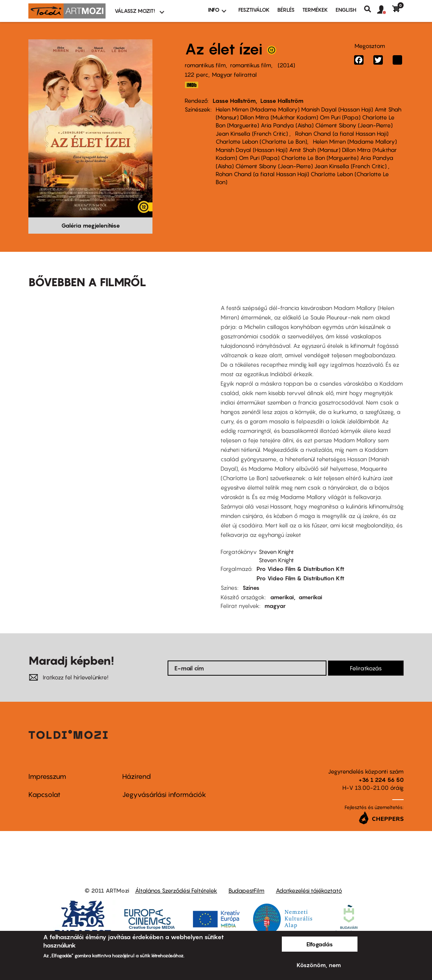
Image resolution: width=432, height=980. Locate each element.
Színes (251, 588)
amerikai (282, 597)
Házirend (137, 776)
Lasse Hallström (234, 101)
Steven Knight (276, 552)
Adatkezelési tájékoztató (309, 890)
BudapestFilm (246, 890)
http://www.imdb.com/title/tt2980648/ (191, 85)
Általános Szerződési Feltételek (176, 890)
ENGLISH (346, 10)
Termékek (315, 10)
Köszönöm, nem (319, 965)
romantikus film (205, 65)
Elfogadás (320, 944)
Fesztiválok (254, 10)
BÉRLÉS (286, 10)
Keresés (371, 9)
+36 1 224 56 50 (381, 780)
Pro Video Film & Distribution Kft (300, 569)
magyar (275, 606)
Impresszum (47, 776)
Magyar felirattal (234, 74)
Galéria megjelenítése (91, 225)
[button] (385, 10)
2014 (286, 65)
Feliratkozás (366, 668)
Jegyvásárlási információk (164, 795)
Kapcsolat (44, 795)
